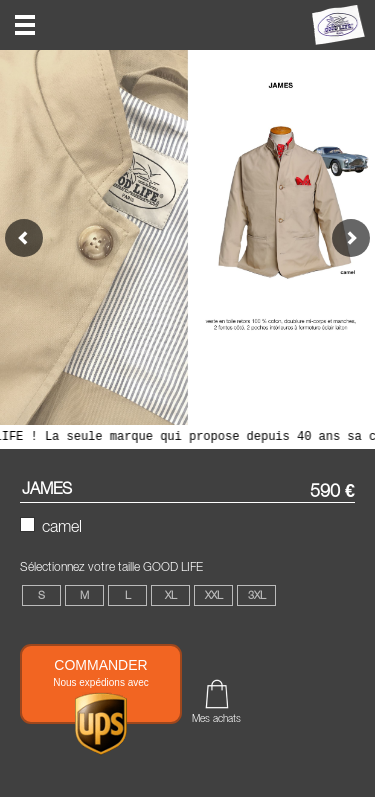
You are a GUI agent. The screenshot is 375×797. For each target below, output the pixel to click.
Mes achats (216, 717)
